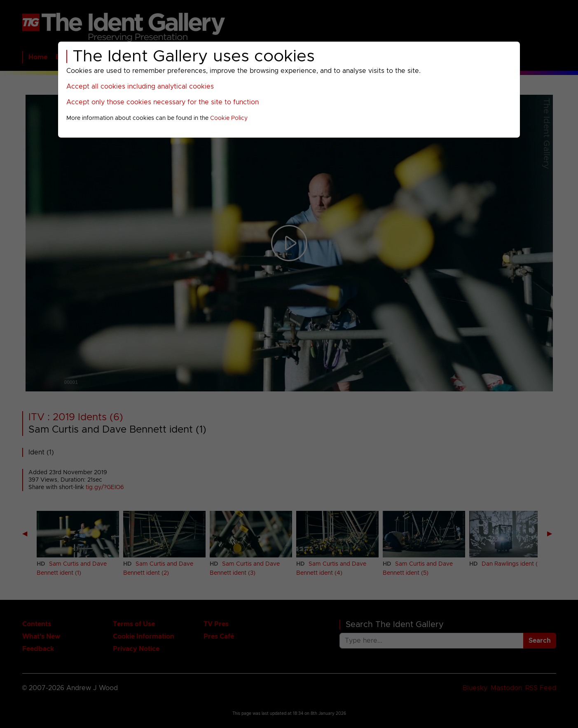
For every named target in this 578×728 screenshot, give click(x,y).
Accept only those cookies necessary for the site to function (163, 102)
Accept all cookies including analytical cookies (140, 87)
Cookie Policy (229, 118)
